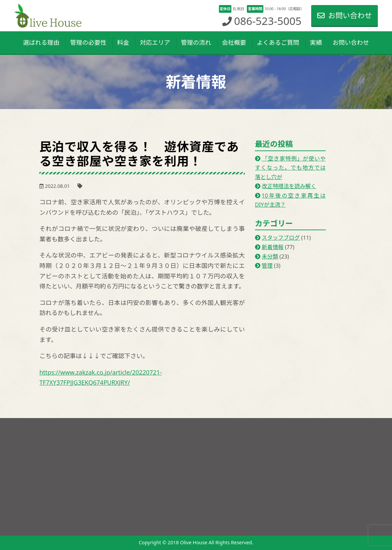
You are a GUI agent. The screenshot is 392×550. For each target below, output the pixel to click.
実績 (316, 42)
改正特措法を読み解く (289, 186)
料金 (123, 42)
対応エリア (155, 42)
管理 (267, 266)
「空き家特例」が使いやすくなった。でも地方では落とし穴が (290, 168)
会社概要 (234, 42)
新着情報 (273, 247)
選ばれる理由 (41, 42)
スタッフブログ (281, 238)
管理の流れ (196, 42)
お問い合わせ (345, 15)
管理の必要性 (88, 42)
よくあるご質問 (278, 42)
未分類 (270, 256)
